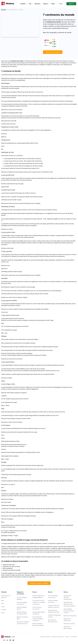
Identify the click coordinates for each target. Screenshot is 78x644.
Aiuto (3, 604)
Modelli (4, 10)
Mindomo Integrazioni (70, 616)
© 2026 (8, 637)
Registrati (71, 4)
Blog (3, 601)
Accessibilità (74, 637)
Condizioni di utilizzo (45, 637)
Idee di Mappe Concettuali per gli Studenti (69, 611)
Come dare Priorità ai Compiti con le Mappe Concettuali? (39, 602)
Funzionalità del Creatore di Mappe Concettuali (38, 619)
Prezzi (53, 4)
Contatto (4, 610)
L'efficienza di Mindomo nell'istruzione (68, 597)
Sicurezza (67, 637)
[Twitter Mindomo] (7, 640)
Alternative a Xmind (69, 624)
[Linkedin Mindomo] (10, 640)
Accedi (61, 4)
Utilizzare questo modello (53, 52)
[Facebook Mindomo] (4, 640)
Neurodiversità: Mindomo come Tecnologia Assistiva (69, 604)
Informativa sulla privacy (58, 637)
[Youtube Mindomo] (13, 640)
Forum (3, 607)
